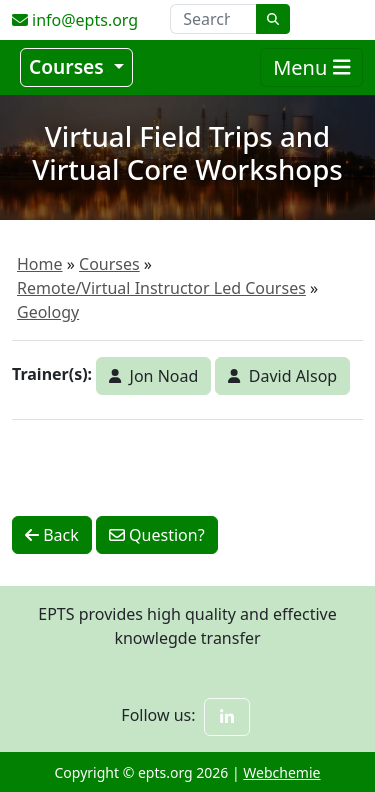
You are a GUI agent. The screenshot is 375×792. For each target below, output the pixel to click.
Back (52, 535)
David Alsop (282, 376)
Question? (157, 535)
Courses (69, 66)
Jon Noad (153, 376)
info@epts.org (75, 20)
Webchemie (281, 772)
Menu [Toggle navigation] (311, 67)
